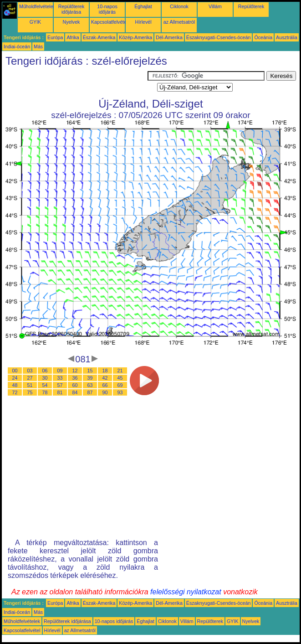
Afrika (73, 37)
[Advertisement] (75, 82)
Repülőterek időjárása (71, 9)
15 (90, 371)
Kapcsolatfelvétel (110, 22)
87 (90, 392)
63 (90, 385)
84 (75, 392)
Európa (55, 37)
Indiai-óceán (17, 46)
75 (30, 392)
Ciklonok (179, 6)
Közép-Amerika (135, 37)
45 (120, 378)
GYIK (35, 22)
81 (60, 392)
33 (60, 378)
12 (75, 371)
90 (105, 392)
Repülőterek (251, 6)
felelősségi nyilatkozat (186, 592)
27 (30, 378)
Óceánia (263, 37)
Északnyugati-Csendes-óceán (219, 37)
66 (105, 385)
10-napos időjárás (107, 9)
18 (105, 371)
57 (60, 385)
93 (120, 392)
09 (60, 371)
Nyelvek (71, 22)
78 (45, 392)
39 (90, 378)
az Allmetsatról (179, 22)
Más (38, 46)
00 (15, 371)
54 (45, 385)
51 (30, 385)
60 (75, 385)
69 (120, 385)
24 (15, 378)
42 (105, 378)
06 (45, 371)
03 (30, 371)
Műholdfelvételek (37, 6)
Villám (215, 6)
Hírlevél (143, 22)
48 (15, 385)
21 (120, 371)
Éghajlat (143, 6)
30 (45, 378)
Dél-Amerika (169, 37)
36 (75, 378)
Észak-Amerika (99, 37)
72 (15, 392)
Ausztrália (287, 37)
